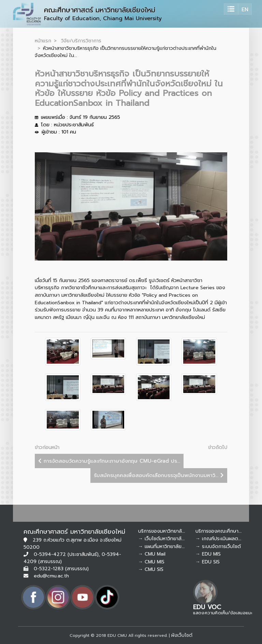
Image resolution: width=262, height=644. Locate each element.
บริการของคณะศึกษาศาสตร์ (224, 531)
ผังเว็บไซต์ (182, 635)
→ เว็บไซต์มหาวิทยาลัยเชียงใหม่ (170, 539)
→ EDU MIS (208, 554)
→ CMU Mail (152, 554)
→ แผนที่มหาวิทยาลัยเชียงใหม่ (169, 547)
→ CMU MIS (151, 562)
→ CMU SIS (151, 569)
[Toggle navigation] (231, 9)
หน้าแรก (43, 41)
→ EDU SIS (208, 562)
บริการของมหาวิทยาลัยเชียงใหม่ (170, 531)
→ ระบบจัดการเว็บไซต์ (218, 547)
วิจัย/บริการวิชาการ (81, 41)
